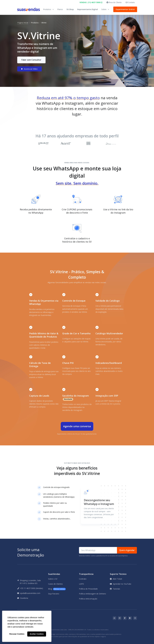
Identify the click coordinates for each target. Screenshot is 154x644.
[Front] (29, 9)
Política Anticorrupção (88, 599)
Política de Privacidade (88, 589)
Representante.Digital (88, 9)
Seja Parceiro (54, 594)
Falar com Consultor (31, 60)
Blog (57, 589)
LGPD (81, 584)
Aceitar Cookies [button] (37, 634)
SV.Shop (70, 9)
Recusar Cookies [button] (17, 634)
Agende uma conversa (77, 426)
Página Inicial (23, 23)
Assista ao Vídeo (29, 69)
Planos (60, 9)
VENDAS (91, 2)
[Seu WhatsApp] (98, 550)
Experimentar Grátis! (125, 9)
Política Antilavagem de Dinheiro (93, 594)
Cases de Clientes (55, 584)
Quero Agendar (127, 550)
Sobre (104, 9)
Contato (130, 2)
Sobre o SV (53, 579)
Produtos (47, 9)
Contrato (83, 579)
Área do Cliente (114, 2)
